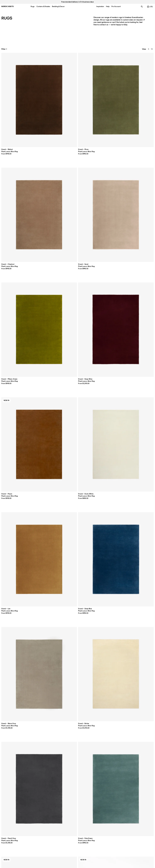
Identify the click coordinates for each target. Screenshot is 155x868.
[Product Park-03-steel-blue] (139, 300)
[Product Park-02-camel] (77, 300)
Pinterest (128, 831)
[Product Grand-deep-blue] (139, 128)
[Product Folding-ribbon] (47, 703)
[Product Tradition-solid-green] (77, 531)
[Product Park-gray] (139, 358)
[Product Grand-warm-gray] (16, 186)
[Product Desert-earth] (108, 589)
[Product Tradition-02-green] (16, 589)
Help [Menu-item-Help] (108, 6)
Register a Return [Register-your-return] (70, 831)
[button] (62, 780)
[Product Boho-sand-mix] (47, 415)
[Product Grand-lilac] (47, 243)
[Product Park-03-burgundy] (16, 300)
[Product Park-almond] (139, 243)
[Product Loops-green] (77, 646)
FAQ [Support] (64, 821)
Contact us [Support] (6, 824)
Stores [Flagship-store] (4, 828)
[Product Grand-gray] (77, 186)
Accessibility (99, 835)
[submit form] (59, 847)
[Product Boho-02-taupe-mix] (108, 415)
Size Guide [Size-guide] (37, 824)
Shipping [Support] (66, 828)
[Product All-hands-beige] (16, 703)
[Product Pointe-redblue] (47, 472)
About (35, 821)
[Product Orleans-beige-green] (108, 472)
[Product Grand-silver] (77, 243)
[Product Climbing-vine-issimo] (139, 703)
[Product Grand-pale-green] (108, 186)
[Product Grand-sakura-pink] (139, 186)
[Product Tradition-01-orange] (47, 589)
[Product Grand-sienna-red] (16, 243)
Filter (4, 49)
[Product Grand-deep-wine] (16, 128)
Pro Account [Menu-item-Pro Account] (116, 6)
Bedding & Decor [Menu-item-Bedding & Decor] (58, 6)
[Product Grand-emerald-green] (108, 243)
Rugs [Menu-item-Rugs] (33, 6)
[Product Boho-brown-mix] (77, 415)
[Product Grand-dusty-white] (77, 128)
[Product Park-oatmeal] (108, 300)
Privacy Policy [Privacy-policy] (99, 821)
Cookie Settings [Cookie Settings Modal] (100, 828)
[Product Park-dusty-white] (16, 358)
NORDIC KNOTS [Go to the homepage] (8, 6)
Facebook (128, 821)
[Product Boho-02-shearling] (139, 415)
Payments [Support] (67, 824)
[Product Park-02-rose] (47, 358)
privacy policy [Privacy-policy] (37, 854)
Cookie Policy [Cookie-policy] (99, 824)
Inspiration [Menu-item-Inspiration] (100, 6)
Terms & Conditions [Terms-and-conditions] (102, 831)
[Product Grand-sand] (108, 71)
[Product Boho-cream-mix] (16, 415)
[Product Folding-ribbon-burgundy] (77, 703)
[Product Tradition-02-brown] (77, 589)
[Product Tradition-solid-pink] (47, 531)
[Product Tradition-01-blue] (139, 531)
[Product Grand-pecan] (47, 128)
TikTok (127, 828)
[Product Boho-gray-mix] (16, 472)
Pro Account (6, 821)
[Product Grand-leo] (108, 128)
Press (34, 831)
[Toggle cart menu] (150, 7)
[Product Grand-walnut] (16, 71)
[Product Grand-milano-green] (139, 71)
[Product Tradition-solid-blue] (16, 531)
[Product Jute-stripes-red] (77, 472)
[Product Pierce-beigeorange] (139, 472)
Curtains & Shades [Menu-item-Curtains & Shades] (43, 6)
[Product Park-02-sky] (47, 300)
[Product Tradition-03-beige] (108, 531)
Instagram (128, 824)
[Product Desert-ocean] (16, 646)
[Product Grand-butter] (47, 186)
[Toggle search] (142, 7)
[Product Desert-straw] (47, 646)
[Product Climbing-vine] (108, 703)
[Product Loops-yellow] (139, 646)
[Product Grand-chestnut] (77, 71)
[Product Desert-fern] (139, 589)
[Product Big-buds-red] (108, 646)
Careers (5, 831)
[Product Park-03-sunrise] (77, 358)
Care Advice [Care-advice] (37, 828)
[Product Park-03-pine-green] (108, 358)
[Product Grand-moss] (47, 71)
